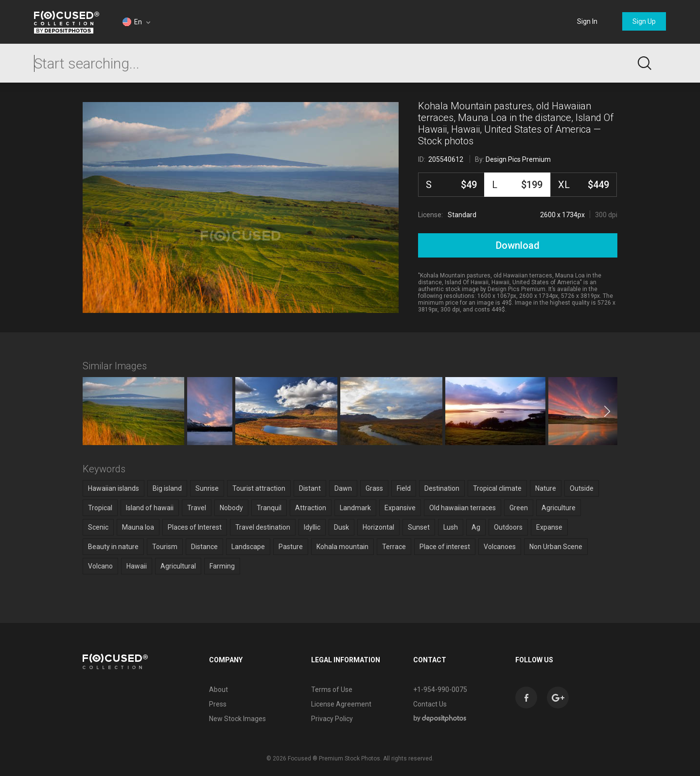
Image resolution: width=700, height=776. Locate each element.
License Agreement (341, 704)
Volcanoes (500, 547)
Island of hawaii (150, 508)
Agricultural (178, 566)
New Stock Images (237, 719)
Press (218, 704)
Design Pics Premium (518, 159)
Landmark (355, 508)
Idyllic (312, 527)
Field (404, 488)
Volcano (100, 566)
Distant (310, 488)
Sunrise (207, 488)
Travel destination (263, 527)
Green (519, 508)
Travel (197, 508)
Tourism (165, 547)
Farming (222, 566)
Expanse (549, 527)
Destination (442, 488)
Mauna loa (138, 527)
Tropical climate (497, 488)
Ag (476, 527)
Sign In (587, 21)
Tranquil (269, 508)
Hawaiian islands (114, 488)
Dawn (343, 488)
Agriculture (559, 508)
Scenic (98, 527)
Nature (546, 488)
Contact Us (430, 704)
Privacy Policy (332, 719)
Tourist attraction (259, 488)
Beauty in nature (113, 547)
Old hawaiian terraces (463, 508)
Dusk (341, 527)
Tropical (100, 508)
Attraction (311, 508)
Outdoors (508, 527)
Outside (582, 488)
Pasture (291, 547)
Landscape (248, 547)
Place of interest (445, 547)
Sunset (419, 527)
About (219, 690)
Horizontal (378, 527)
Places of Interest (195, 527)
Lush (451, 527)
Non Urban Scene (556, 547)
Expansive (400, 508)
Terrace (394, 547)
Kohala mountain (342, 547)
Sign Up (644, 21)
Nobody (231, 508)
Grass (374, 488)
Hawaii (137, 566)
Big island (167, 488)
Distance (204, 547)
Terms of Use (332, 690)
